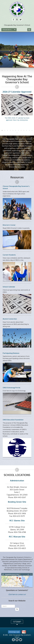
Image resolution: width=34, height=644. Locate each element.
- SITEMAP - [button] (17, 622)
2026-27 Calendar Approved (17, 92)
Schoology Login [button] (14, 632)
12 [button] (32, 130)
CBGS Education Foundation (13, 420)
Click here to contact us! (17, 594)
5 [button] (13, 130)
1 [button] (2, 130)
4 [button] (10, 130)
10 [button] (27, 130)
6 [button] (16, 130)
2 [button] (5, 130)
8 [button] (21, 130)
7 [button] (18, 130)
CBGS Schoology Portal (11, 388)
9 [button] (24, 130)
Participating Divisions (11, 353)
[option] (17, 106)
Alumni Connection (10, 319)
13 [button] (17, 133)
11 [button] (29, 130)
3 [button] (8, 130)
